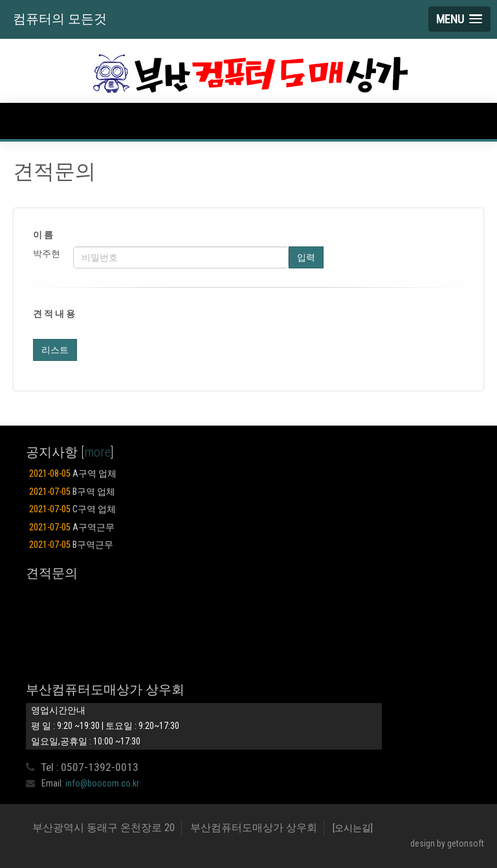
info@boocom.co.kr (102, 783)
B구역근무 (71, 545)
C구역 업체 (72, 509)
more (97, 452)
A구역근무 (72, 527)
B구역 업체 (72, 492)
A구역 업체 (73, 474)
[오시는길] (353, 828)
